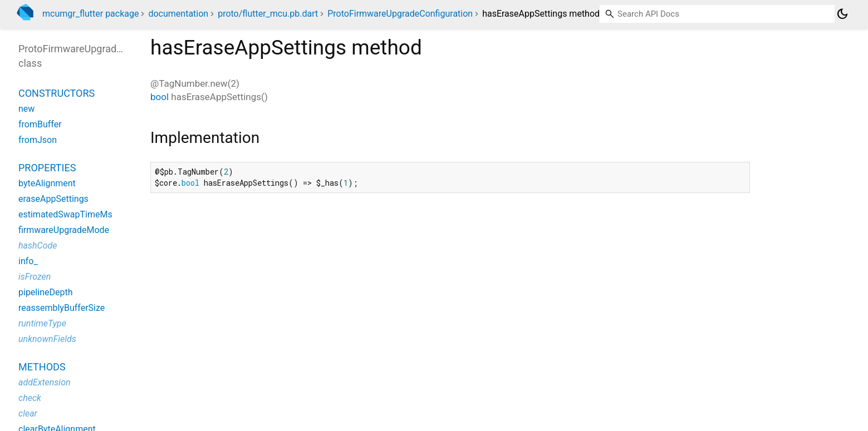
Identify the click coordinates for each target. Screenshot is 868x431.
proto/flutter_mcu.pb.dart (268, 14)
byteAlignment (47, 183)
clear (28, 413)
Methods (42, 367)
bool (160, 97)
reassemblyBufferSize (62, 308)
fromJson (38, 140)
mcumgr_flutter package (90, 14)
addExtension (45, 382)
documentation (178, 14)
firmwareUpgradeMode (64, 230)
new (26, 109)
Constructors (57, 93)
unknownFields (47, 339)
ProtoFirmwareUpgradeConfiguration (400, 14)
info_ (28, 261)
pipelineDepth (45, 292)
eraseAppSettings (53, 199)
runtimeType (42, 323)
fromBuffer (40, 124)
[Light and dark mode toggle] (842, 14)
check (30, 398)
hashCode (38, 246)
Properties (47, 168)
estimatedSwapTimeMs (65, 214)
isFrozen (35, 277)
